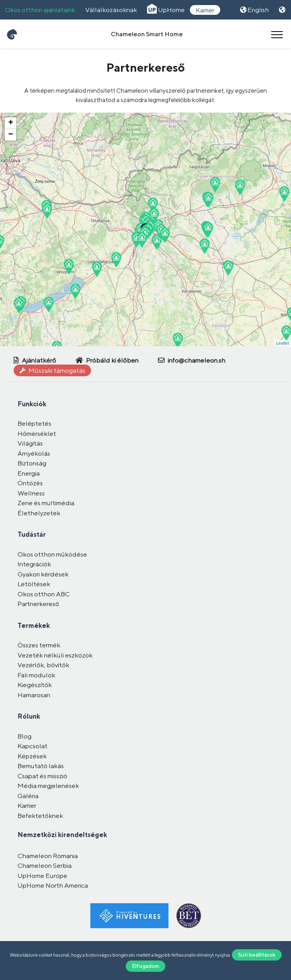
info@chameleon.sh (192, 360)
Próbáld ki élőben (107, 360)
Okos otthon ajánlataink (40, 10)
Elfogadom (145, 966)
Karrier (205, 10)
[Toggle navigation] (277, 34)
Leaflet (283, 343)
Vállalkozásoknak (111, 10)
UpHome (166, 10)
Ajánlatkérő (35, 360)
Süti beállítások (257, 955)
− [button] (11, 135)
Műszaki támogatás (52, 370)
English (254, 10)
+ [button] (11, 123)
